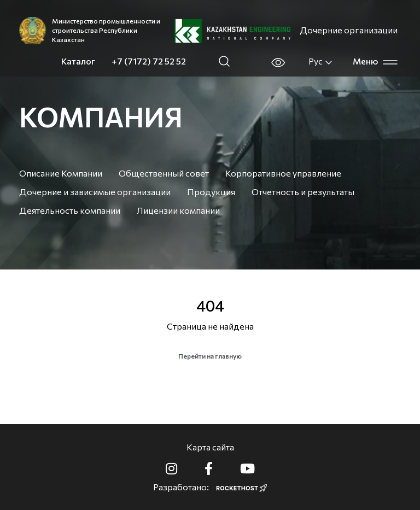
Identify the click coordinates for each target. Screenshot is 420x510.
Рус (321, 61)
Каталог (78, 61)
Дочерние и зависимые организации (95, 192)
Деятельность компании (70, 210)
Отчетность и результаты (303, 192)
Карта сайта (210, 447)
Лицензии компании (178, 210)
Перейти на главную (210, 356)
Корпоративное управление (283, 173)
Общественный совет (164, 173)
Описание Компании (61, 173)
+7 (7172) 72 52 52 (149, 61)
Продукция (211, 192)
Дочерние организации (349, 30)
